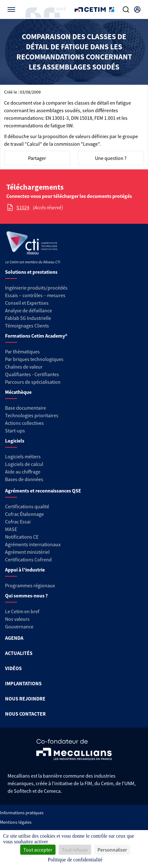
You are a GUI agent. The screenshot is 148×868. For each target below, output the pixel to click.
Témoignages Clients (27, 326)
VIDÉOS (13, 668)
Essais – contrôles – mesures (35, 295)
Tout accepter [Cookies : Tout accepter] (38, 850)
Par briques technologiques (34, 359)
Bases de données (24, 479)
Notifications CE (22, 537)
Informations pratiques (22, 813)
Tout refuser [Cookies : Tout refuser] (75, 850)
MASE (11, 529)
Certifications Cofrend (28, 559)
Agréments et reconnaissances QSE (43, 491)
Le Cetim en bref (22, 611)
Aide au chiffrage (23, 472)
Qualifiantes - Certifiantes (32, 374)
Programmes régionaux (30, 585)
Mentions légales (16, 822)
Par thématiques (22, 351)
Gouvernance (19, 627)
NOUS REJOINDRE (25, 699)
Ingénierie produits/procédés (36, 288)
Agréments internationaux (33, 544)
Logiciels (15, 441)
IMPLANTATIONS (23, 683)
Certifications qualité (27, 506)
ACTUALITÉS (19, 653)
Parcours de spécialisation (33, 382)
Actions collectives (24, 423)
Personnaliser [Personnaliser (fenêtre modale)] (112, 850)
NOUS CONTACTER (25, 714)
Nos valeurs (17, 619)
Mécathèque (18, 392)
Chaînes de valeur (24, 367)
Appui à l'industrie (25, 570)
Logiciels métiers (23, 456)
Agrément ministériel (27, 552)
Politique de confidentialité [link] (75, 860)
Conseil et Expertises (27, 303)
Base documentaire (26, 408)
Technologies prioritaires (32, 415)
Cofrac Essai (18, 522)
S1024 (23, 207)
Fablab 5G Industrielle (28, 318)
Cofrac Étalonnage (24, 514)
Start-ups (15, 431)
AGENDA (14, 638)
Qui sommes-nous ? (26, 596)
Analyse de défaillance (29, 310)
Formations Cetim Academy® (36, 336)
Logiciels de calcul (24, 464)
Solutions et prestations (31, 272)
